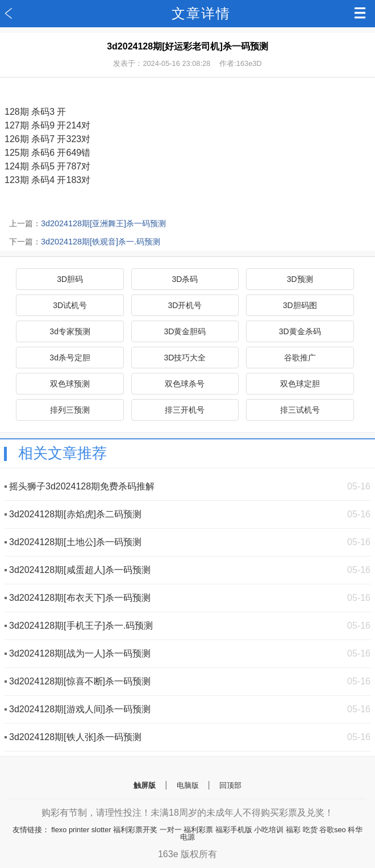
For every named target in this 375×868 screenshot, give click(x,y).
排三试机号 (300, 410)
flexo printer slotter (81, 830)
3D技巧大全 (185, 358)
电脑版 (188, 785)
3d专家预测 (70, 331)
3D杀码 (185, 279)
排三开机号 (185, 410)
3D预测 (300, 279)
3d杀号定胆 (70, 358)
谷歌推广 (300, 358)
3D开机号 (185, 305)
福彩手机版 (234, 830)
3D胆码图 (300, 305)
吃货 (310, 830)
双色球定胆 (300, 384)
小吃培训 (269, 830)
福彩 (293, 830)
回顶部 (230, 785)
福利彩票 (198, 830)
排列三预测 (70, 410)
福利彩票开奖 (135, 830)
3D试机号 (70, 305)
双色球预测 (70, 384)
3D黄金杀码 (300, 331)
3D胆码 (70, 279)
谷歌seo (333, 830)
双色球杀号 (185, 384)
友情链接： (31, 830)
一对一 (171, 830)
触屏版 (145, 785)
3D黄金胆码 (185, 331)
